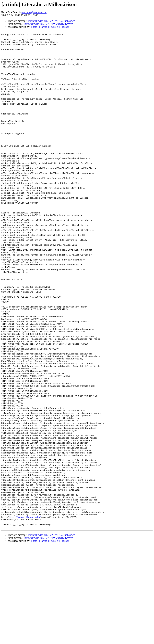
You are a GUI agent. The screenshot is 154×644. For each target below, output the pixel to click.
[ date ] (35, 27)
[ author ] (66, 27)
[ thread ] (44, 27)
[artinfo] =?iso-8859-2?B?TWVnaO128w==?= (49, 24)
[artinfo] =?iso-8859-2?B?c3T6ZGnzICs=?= (51, 21)
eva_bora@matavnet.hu (34, 12)
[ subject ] (55, 27)
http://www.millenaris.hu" (25, 614)
